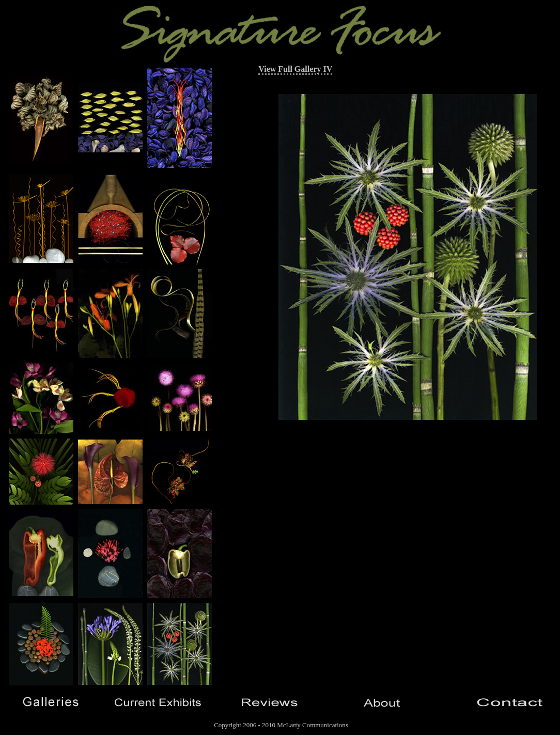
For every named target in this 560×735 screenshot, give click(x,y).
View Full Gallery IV (295, 69)
